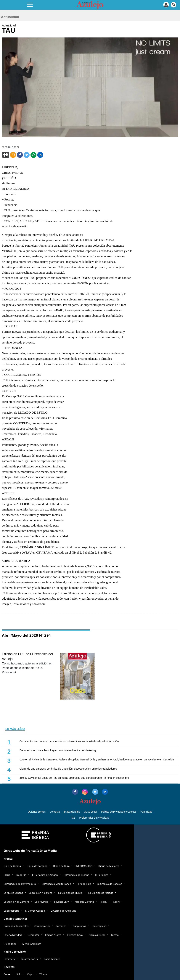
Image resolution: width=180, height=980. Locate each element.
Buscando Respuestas (16, 926)
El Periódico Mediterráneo (56, 884)
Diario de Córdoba (37, 866)
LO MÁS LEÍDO (15, 729)
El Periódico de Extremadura (20, 884)
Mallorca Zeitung (84, 902)
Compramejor (42, 926)
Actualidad (9, 25)
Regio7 (104, 902)
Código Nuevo (53, 935)
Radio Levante (52, 959)
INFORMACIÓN (84, 866)
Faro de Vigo (84, 884)
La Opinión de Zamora (16, 902)
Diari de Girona (12, 866)
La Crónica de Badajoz (109, 884)
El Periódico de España (76, 875)
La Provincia (42, 902)
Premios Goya (75, 935)
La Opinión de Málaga (101, 893)
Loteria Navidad (13, 935)
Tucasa (115, 935)
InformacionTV (30, 959)
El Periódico (102, 875)
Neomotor (33, 935)
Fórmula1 (61, 926)
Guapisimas (79, 926)
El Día (7, 875)
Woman (44, 974)
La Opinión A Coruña (41, 893)
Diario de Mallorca (109, 866)
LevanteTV (10, 959)
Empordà (21, 875)
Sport (116, 902)
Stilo (19, 974)
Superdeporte (12, 911)
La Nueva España (13, 893)
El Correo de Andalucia (63, 911)
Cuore (7, 974)
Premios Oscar (97, 935)
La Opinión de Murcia (70, 893)
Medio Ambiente (32, 944)
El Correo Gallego (35, 911)
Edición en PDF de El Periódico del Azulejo (27, 656)
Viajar (30, 974)
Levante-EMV (62, 902)
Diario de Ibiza (61, 866)
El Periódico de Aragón (45, 875)
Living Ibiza (10, 944)
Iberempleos (99, 926)
